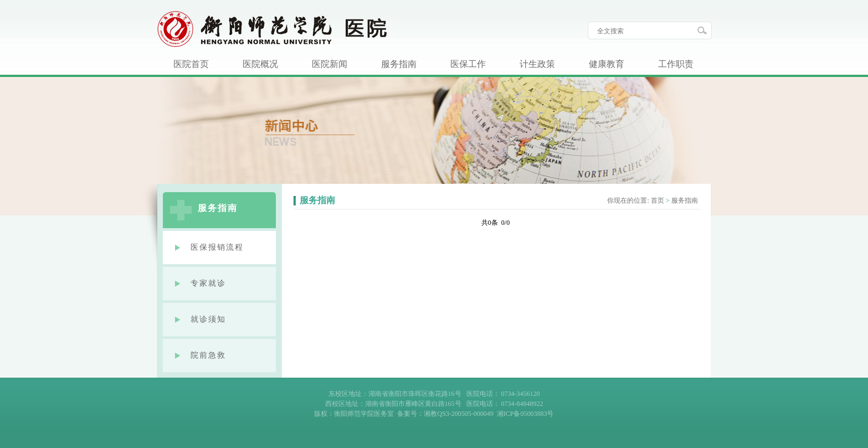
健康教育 (607, 64)
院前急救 (208, 355)
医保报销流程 (217, 247)
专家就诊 (208, 283)
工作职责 (676, 64)
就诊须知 (208, 319)
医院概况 (260, 64)
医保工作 (468, 64)
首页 (658, 200)
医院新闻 (330, 64)
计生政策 (537, 64)
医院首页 (191, 64)
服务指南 (399, 64)
